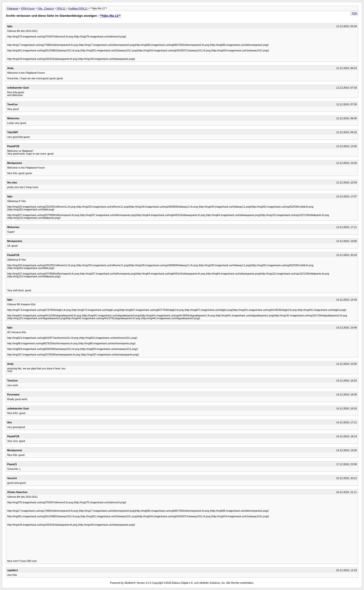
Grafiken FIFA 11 (78, 8)
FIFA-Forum (28, 8)
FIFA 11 (61, 8)
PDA (354, 13)
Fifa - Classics (46, 8)
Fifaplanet (13, 8)
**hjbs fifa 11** (110, 16)
